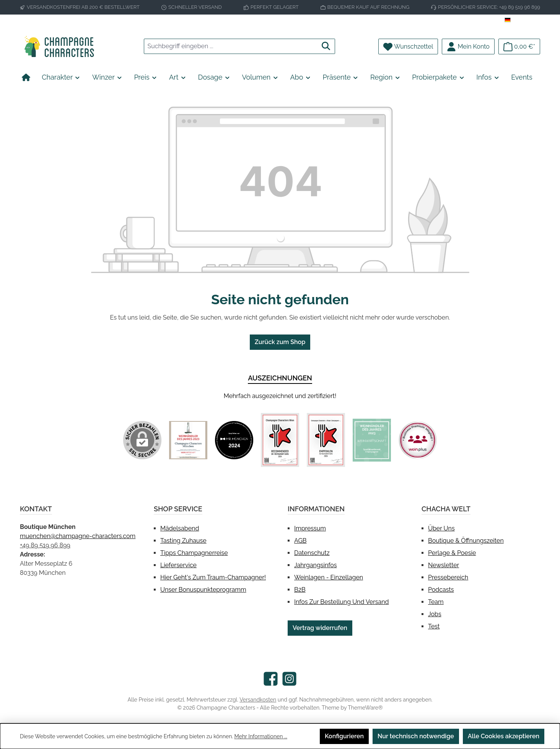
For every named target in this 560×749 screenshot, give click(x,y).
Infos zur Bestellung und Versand (341, 602)
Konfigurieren (344, 736)
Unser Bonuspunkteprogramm (203, 590)
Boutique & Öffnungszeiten (466, 541)
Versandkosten (258, 700)
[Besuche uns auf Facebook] (271, 679)
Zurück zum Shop (280, 342)
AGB (300, 541)
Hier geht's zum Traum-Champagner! (213, 577)
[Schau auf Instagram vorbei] (289, 679)
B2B (300, 590)
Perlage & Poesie (452, 553)
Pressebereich (448, 577)
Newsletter (444, 565)
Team (436, 602)
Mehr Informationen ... (261, 736)
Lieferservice (178, 565)
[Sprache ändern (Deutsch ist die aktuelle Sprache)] (522, 20)
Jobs (435, 614)
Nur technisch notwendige (416, 736)
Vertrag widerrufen (320, 628)
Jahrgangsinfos (316, 565)
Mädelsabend (180, 528)
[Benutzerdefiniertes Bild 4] (326, 440)
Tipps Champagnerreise (194, 553)
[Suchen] (326, 46)
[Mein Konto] (468, 47)
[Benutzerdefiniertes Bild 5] (372, 440)
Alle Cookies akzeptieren (504, 736)
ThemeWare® (365, 708)
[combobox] (231, 46)
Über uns (441, 528)
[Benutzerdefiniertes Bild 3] (280, 440)
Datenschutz (312, 553)
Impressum (310, 528)
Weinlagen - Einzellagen (329, 577)
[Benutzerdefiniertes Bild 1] (188, 440)
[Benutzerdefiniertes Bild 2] (234, 440)
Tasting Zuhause (183, 541)
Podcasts (441, 590)
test (434, 626)
